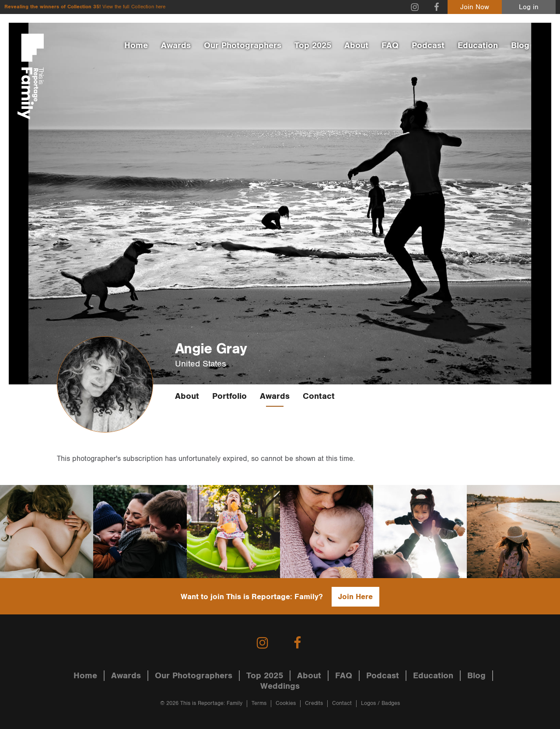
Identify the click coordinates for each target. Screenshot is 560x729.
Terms (259, 703)
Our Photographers (243, 45)
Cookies (286, 703)
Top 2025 (313, 45)
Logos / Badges (380, 703)
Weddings (280, 686)
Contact (319, 396)
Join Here (355, 597)
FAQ (390, 45)
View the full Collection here (134, 7)
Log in (529, 7)
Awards (176, 45)
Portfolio (229, 396)
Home (136, 45)
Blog (520, 45)
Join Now (475, 7)
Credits (314, 703)
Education (478, 45)
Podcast (428, 45)
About (356, 45)
